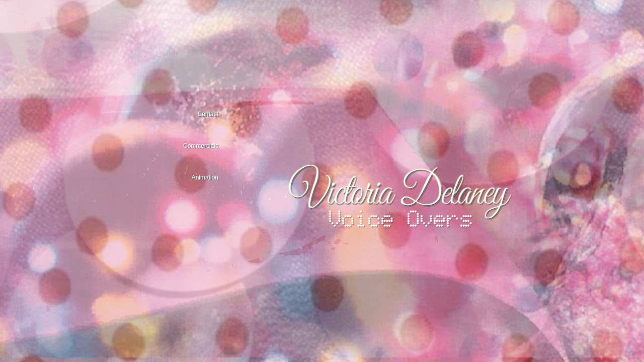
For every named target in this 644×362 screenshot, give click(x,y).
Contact (208, 114)
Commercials (201, 146)
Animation (205, 177)
